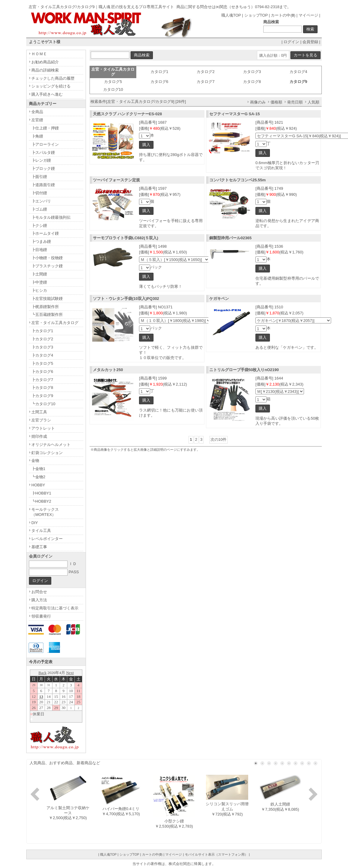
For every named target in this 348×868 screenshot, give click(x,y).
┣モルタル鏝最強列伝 (51, 217)
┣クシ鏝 (39, 226)
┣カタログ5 (42, 363)
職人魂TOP (231, 15)
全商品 (37, 112)
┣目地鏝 (39, 250)
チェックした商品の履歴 (53, 78)
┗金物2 (38, 477)
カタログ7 (206, 82)
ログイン (291, 42)
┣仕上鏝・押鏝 (45, 128)
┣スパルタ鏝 (43, 153)
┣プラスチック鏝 (47, 266)
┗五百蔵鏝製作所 (47, 315)
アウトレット (43, 428)
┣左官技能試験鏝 (47, 299)
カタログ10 (113, 89)
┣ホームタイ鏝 (45, 233)
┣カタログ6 (42, 372)
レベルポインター (47, 539)
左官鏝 (37, 120)
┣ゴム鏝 (39, 209)
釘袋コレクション (47, 453)
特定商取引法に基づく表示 (55, 608)
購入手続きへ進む (47, 94)
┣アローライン (45, 144)
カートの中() (283, 15)
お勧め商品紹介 (45, 62)
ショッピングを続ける (51, 86)
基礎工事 (39, 547)
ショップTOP (256, 15)
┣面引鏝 (39, 177)
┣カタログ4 (42, 355)
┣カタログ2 (42, 339)
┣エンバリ (41, 201)
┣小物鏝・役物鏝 (47, 258)
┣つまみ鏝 (41, 242)
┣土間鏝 (39, 274)
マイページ (308, 15)
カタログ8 (252, 82)
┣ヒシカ (39, 290)
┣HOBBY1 (41, 493)
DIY (35, 523)
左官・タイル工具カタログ (55, 323)
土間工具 (39, 412)
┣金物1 (38, 469)
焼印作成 (39, 436)
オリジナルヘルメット (51, 445)
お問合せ (39, 592)
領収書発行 (41, 616)
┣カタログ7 (42, 380)
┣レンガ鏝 (41, 160)
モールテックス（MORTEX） (45, 512)
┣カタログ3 (42, 347)
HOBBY (38, 485)
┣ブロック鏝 (43, 169)
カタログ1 (159, 72)
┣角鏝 (37, 136)
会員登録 (310, 42)
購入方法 (39, 600)
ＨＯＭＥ (39, 54)
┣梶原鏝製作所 (45, 307)
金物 (35, 461)
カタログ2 (206, 72)
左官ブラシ (41, 420)
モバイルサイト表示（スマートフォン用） (216, 854)
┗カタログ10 (43, 404)
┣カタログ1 (42, 331)
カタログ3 (252, 72)
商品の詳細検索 (45, 70)
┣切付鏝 (39, 193)
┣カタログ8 (42, 388)
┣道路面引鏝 (43, 185)
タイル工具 (41, 531)
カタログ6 (159, 82)
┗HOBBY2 (41, 501)
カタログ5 (113, 82)
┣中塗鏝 (39, 282)
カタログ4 (298, 72)
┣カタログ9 (42, 396)
